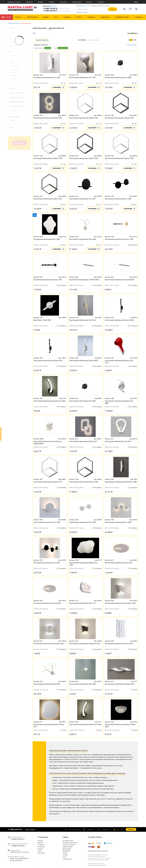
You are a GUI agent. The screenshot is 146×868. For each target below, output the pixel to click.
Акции (39, 851)
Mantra (15, 121)
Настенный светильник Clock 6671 (119, 563)
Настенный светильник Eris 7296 (47, 522)
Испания (15, 131)
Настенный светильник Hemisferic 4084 (121, 482)
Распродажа (41, 847)
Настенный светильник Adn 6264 (83, 239)
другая (48, 48)
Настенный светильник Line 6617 (118, 441)
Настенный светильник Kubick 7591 (48, 482)
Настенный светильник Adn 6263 (47, 684)
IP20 (14, 110)
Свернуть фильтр (42, 40)
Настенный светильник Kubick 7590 (48, 158)
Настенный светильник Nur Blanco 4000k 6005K (48, 442)
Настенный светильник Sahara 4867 (84, 360)
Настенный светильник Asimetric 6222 (85, 644)
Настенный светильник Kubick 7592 (84, 158)
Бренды (89, 2)
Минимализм (16, 69)
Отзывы (52, 2)
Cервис (66, 837)
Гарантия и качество (69, 845)
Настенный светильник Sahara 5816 (48, 360)
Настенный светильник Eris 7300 (118, 522)
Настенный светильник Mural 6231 (83, 441)
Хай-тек (14, 82)
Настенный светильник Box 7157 (82, 603)
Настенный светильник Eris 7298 (82, 522)
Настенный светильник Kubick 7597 (48, 199)
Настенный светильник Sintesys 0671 (120, 684)
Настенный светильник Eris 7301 (47, 563)
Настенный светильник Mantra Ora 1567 (119, 362)
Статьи (65, 857)
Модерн (15, 72)
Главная (11, 23)
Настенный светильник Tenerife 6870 (84, 280)
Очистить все (132, 45)
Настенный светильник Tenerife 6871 (120, 280)
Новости (65, 855)
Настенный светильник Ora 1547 (82, 77)
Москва (54, 6)
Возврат (41, 2)
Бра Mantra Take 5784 (42, 320)
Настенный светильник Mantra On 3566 (85, 724)
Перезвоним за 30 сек (83, 6)
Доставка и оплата (14, 2)
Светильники (63, 48)
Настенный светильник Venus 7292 (119, 239)
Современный (17, 76)
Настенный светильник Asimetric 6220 (120, 603)
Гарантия (29, 2)
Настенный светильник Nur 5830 (118, 77)
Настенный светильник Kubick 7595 (119, 158)
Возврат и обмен (68, 847)
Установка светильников (70, 843)
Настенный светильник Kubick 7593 (119, 118)
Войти (136, 2)
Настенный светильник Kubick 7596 (84, 482)
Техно (14, 79)
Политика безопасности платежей (98, 851)
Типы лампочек (67, 859)
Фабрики (40, 843)
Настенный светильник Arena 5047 (119, 644)
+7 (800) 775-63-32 (56, 9)
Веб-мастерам (67, 849)
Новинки (40, 849)
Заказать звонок (30, 829)
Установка (63, 2)
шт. (116, 829)
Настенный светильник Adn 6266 (83, 684)
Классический (16, 66)
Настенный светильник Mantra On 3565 (50, 401)
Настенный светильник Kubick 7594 (84, 118)
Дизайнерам (77, 2)
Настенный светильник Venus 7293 (48, 280)
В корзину (58, 87)
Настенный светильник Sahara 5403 (119, 320)
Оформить (131, 829)
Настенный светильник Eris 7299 (118, 199)
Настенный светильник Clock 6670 (47, 603)
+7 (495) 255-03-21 (56, 11)
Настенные (16, 56)
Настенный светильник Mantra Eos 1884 (83, 564)
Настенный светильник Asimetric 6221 (49, 644)
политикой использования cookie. (99, 860)
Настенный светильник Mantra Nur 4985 (119, 402)
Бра (14, 42)
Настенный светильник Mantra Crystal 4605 (120, 726)
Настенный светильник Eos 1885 (47, 239)
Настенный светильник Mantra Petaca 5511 (49, 726)
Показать (19, 143)
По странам (41, 845)
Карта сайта (41, 853)
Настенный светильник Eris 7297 (82, 199)
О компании (43, 837)
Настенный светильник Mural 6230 (48, 118)
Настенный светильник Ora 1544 (47, 77)
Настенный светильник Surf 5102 (83, 320)
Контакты (101, 2)
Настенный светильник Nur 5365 (82, 401)
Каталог (6, 17)
